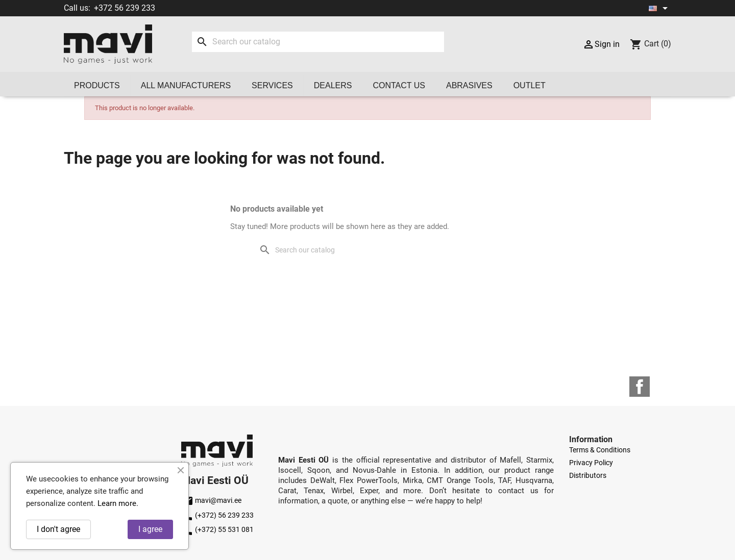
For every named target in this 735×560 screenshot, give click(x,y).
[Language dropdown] (660, 8)
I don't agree (58, 529)
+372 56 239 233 (125, 8)
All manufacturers (186, 85)
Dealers (333, 85)
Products (97, 85)
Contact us (399, 85)
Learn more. (118, 503)
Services (272, 85)
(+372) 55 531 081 (217, 529)
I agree (150, 529)
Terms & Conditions (600, 450)
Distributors (588, 475)
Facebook (640, 387)
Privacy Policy (591, 463)
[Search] (318, 42)
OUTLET (530, 85)
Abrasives (469, 85)
